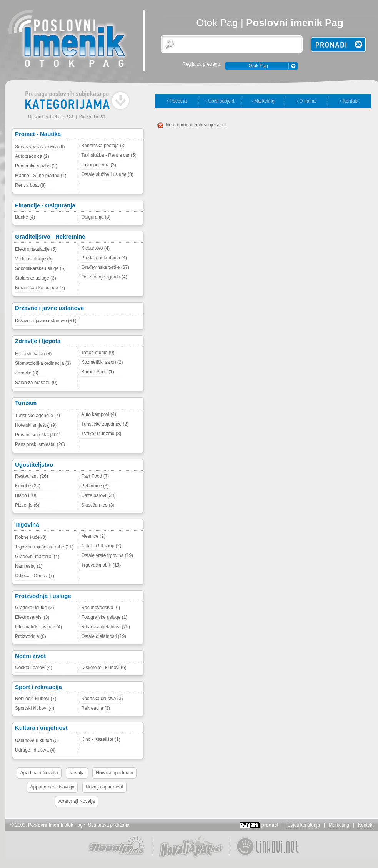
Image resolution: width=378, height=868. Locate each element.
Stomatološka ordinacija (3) (43, 363)
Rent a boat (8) (30, 185)
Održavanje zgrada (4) (104, 277)
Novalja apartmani (114, 773)
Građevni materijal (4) (37, 557)
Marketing (339, 825)
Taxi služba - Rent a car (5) (109, 155)
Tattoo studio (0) (98, 353)
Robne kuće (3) (31, 537)
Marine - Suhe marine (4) (41, 176)
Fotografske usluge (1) (104, 617)
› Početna (177, 101)
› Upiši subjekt (220, 101)
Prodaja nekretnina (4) (104, 258)
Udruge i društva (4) (35, 750)
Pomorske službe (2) (36, 166)
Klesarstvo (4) (95, 248)
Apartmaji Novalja (77, 801)
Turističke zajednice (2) (105, 424)
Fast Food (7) (95, 476)
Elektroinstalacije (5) (36, 249)
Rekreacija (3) (96, 708)
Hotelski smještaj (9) (36, 425)
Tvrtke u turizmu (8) (101, 434)
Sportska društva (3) (102, 699)
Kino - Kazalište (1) (101, 739)
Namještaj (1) (29, 566)
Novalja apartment (104, 787)
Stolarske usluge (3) (36, 278)
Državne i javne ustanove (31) (46, 321)
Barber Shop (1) (97, 372)
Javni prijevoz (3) (99, 165)
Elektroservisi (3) (32, 617)
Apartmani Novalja (39, 773)
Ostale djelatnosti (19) (104, 636)
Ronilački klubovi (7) (36, 699)
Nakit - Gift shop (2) (101, 546)
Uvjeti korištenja (304, 825)
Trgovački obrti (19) (101, 565)
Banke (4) (25, 217)
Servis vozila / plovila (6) (40, 147)
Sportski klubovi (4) (35, 708)
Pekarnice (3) (95, 486)
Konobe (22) (28, 486)
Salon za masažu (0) (36, 383)
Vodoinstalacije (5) (34, 259)
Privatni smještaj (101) (38, 435)
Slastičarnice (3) (98, 505)
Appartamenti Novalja (52, 787)
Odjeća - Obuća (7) (35, 576)
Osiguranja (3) (96, 217)
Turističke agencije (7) (37, 416)
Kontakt (366, 825)
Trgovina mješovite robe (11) (44, 547)
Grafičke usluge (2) (34, 608)
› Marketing (263, 101)
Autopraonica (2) (32, 156)
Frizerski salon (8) (33, 354)
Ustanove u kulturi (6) (37, 740)
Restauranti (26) (32, 476)
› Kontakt (349, 101)
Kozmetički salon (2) (102, 362)
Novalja (77, 773)
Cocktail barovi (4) (34, 668)
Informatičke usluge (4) (38, 627)
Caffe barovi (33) (98, 495)
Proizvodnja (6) (31, 636)
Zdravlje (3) (27, 373)
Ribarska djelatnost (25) (106, 627)
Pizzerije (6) (27, 505)
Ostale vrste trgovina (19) (107, 555)
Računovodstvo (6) (101, 608)
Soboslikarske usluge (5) (40, 268)
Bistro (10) (26, 495)
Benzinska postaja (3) (103, 146)
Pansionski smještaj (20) (40, 444)
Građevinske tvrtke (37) (105, 267)
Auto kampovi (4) (99, 414)
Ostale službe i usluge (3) (107, 174)
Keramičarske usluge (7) (40, 288)
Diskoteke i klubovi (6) (104, 668)
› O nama (306, 101)
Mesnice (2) (93, 536)
